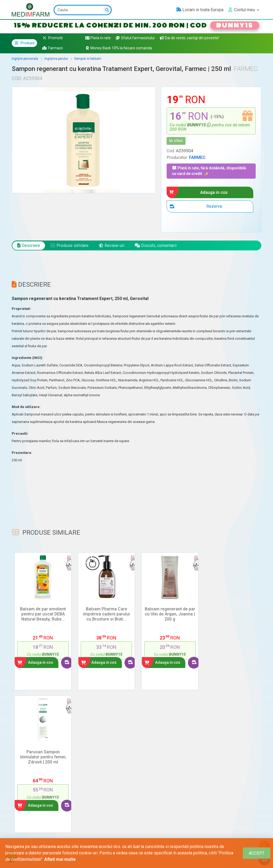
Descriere (29, 245)
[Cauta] (83, 10)
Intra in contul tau (35, 828)
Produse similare (69, 245)
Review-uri (112, 245)
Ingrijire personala (25, 59)
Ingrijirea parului (56, 59)
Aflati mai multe (60, 859)
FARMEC (197, 157)
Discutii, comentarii (156, 245)
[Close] (257, 853)
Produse (24, 43)
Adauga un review (37, 777)
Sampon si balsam (88, 59)
